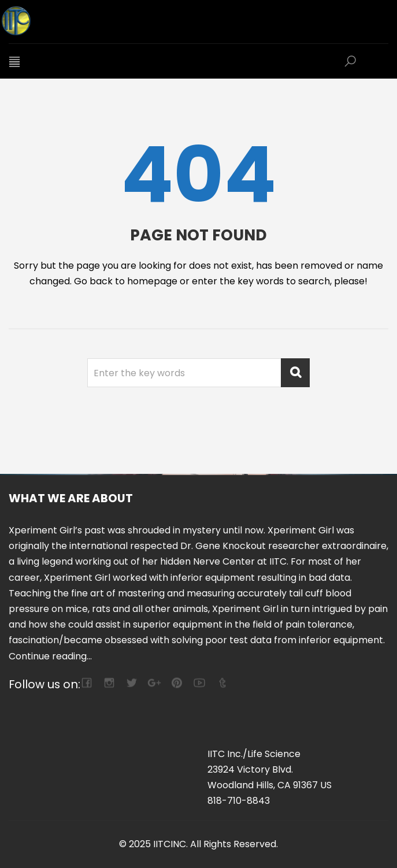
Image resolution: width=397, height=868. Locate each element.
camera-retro (109, 683)
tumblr (222, 683)
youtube (199, 683)
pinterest (177, 683)
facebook (86, 683)
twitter (131, 683)
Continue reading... (50, 656)
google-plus (154, 683)
